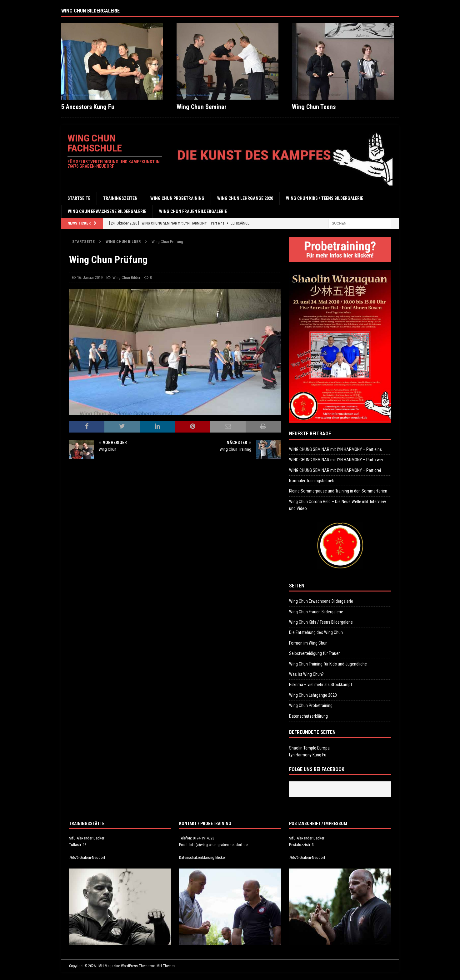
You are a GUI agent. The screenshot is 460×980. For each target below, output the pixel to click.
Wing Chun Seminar (202, 107)
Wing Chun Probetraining (177, 198)
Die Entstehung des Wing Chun (316, 632)
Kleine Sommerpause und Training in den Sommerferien (338, 491)
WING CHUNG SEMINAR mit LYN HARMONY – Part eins (335, 449)
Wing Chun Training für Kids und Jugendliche (328, 664)
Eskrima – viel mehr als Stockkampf (321, 685)
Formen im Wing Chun (308, 643)
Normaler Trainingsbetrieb (312, 481)
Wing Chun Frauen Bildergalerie (193, 211)
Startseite (79, 198)
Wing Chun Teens (314, 107)
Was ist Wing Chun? (306, 674)
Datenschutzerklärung (308, 716)
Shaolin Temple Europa (309, 748)
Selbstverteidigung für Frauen (315, 653)
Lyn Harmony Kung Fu (308, 755)
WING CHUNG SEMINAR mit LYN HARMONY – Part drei (335, 470)
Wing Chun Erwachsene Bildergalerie (107, 211)
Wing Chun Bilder (126, 277)
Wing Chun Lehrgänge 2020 (245, 198)
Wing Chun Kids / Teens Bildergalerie (325, 198)
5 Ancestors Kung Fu (88, 107)
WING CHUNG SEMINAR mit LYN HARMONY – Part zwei (336, 460)
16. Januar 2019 (90, 277)
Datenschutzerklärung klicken (203, 857)
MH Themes (166, 966)
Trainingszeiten (120, 198)
